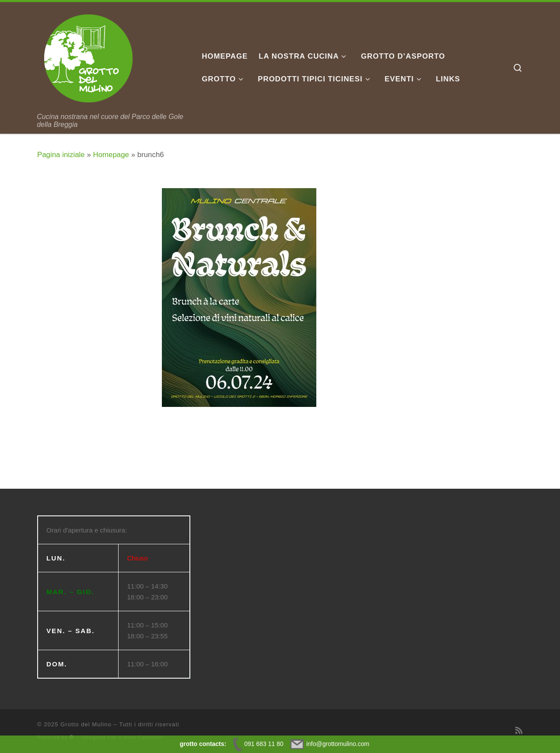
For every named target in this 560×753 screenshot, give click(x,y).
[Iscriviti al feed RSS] (519, 731)
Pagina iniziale (61, 155)
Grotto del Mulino (86, 724)
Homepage (111, 155)
